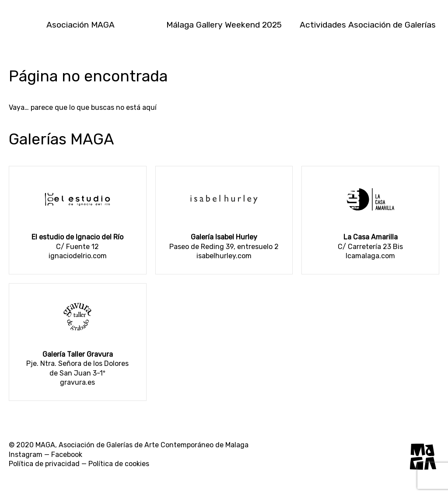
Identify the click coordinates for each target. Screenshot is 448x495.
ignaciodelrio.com (78, 256)
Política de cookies (119, 464)
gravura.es (77, 382)
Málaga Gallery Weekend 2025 (224, 25)
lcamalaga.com (370, 256)
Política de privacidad (44, 464)
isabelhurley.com (224, 256)
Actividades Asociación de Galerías (368, 25)
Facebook (67, 455)
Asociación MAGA (80, 25)
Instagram (26, 455)
